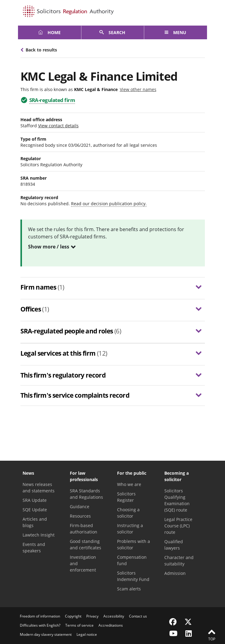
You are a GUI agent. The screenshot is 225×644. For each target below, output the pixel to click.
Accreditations (111, 625)
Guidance (80, 507)
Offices (35, 309)
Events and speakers (34, 547)
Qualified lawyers (174, 545)
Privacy (92, 616)
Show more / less (49, 247)
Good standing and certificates (86, 544)
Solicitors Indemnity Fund (133, 576)
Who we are (129, 484)
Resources (80, 516)
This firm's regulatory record (63, 375)
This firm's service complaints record (75, 395)
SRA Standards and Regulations (86, 494)
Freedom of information (40, 616)
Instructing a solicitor (130, 529)
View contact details (58, 126)
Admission (175, 573)
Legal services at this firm (64, 353)
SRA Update (35, 500)
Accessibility (114, 616)
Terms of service (79, 625)
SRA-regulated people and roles (71, 331)
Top (212, 635)
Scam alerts (129, 589)
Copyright (73, 616)
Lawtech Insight (39, 535)
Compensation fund (132, 560)
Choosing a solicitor (128, 513)
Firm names (42, 287)
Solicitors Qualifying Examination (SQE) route (177, 500)
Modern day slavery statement (46, 634)
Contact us (138, 616)
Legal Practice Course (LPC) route (178, 526)
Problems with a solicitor (134, 544)
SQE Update (35, 510)
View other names (138, 89)
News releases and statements (39, 487)
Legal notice (87, 634)
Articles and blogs (35, 522)
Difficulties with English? (40, 625)
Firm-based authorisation (84, 529)
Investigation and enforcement (83, 563)
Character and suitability (179, 561)
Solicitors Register (126, 497)
